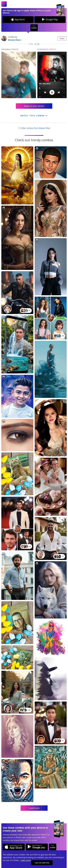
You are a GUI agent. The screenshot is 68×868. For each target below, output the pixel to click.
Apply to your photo (34, 106)
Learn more (26, 860)
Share (62, 38)
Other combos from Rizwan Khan (34, 128)
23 (37, 44)
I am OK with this (42, 863)
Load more (34, 808)
